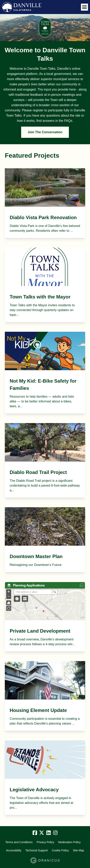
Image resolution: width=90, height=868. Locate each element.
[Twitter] (42, 833)
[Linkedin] (49, 833)
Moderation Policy (69, 842)
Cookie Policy (60, 850)
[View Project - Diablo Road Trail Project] (45, 460)
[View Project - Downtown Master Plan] (45, 540)
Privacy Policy (45, 842)
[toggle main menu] (84, 7)
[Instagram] (55, 833)
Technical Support (37, 850)
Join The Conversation (45, 132)
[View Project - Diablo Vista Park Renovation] (45, 203)
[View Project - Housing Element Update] (45, 696)
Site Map (78, 850)
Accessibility (14, 850)
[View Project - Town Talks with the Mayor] (45, 285)
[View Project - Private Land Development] (45, 617)
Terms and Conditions (19, 842)
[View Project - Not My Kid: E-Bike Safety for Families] (45, 373)
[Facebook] (35, 833)
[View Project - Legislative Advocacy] (45, 778)
